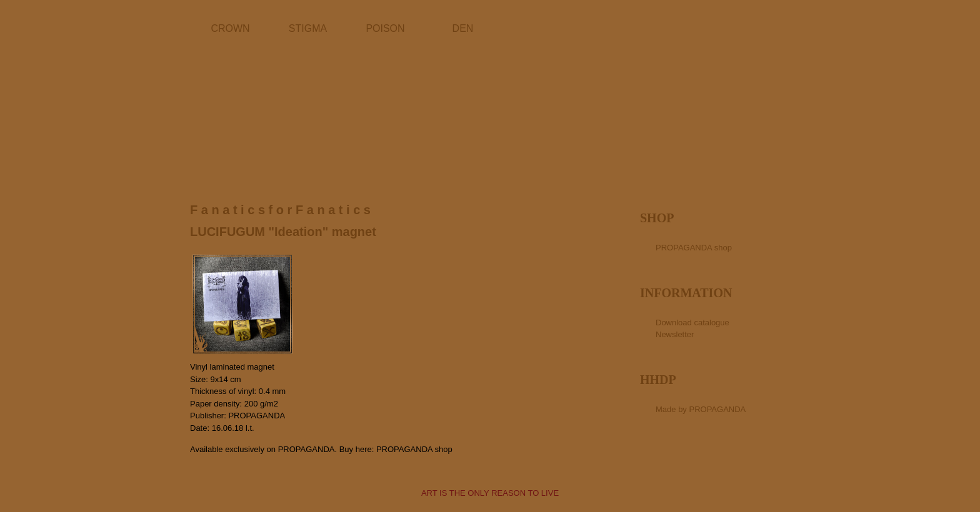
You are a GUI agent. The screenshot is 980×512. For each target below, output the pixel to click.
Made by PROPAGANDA (701, 409)
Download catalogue (692, 322)
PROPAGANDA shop (414, 449)
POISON (385, 28)
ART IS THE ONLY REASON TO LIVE (490, 493)
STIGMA (308, 28)
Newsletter (675, 334)
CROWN (230, 28)
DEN (463, 28)
